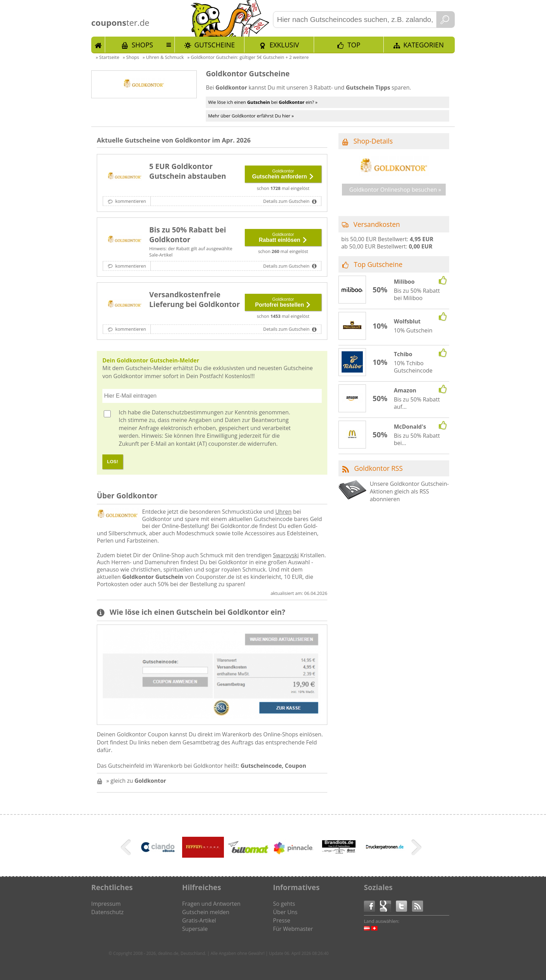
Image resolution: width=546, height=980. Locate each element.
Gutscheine (214, 45)
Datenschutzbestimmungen (188, 412)
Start (98, 45)
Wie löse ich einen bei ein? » (263, 102)
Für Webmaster (293, 929)
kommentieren (130, 201)
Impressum (106, 904)
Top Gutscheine (378, 264)
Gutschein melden (206, 912)
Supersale (195, 929)
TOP (354, 45)
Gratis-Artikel (199, 920)
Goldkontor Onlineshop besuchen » (395, 190)
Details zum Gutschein (287, 201)
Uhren (283, 512)
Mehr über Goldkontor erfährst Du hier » (251, 116)
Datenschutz (107, 912)
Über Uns (285, 912)
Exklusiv (284, 45)
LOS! (112, 462)
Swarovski (286, 555)
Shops (142, 45)
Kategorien (423, 45)
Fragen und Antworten (211, 904)
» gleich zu (136, 781)
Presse (282, 920)
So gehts (284, 904)
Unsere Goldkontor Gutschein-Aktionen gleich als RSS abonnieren (409, 492)
